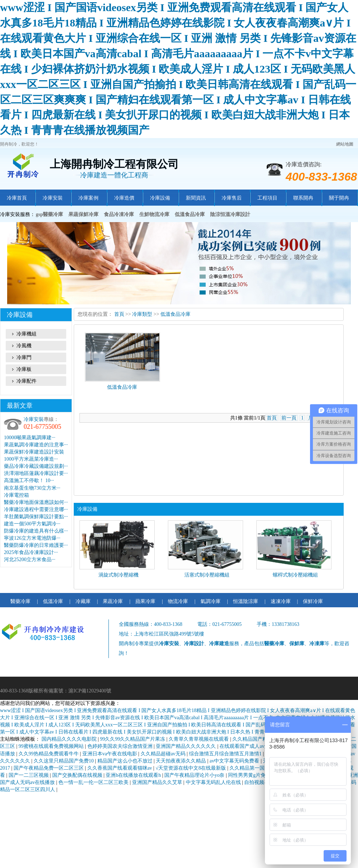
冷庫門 (24, 357)
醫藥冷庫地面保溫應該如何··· (36, 502)
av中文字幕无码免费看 (235, 761)
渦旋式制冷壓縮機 (118, 575)
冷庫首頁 (17, 198)
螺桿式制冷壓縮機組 (295, 575)
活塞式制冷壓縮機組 (207, 575)
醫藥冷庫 (20, 601)
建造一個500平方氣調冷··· (32, 524)
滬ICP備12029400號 (90, 691)
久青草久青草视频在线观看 (199, 739)
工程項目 (267, 198)
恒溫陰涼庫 (246, 601)
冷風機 (24, 346)
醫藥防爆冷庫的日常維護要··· (36, 545)
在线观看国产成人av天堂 (248, 746)
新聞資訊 (196, 198)
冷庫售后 (232, 198)
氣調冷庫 (211, 601)
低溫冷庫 (53, 601)
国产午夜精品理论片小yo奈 (195, 775)
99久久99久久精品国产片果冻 (133, 739)
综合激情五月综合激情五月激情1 (226, 754)
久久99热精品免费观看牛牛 (49, 754)
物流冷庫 (178, 601)
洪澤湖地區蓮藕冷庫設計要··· (36, 473)
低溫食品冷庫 (175, 314)
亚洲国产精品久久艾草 (158, 782)
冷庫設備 (160, 198)
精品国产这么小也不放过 (126, 761)
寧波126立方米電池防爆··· (32, 538)
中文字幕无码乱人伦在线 (214, 782)
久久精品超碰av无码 (164, 754)
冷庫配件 (26, 381)
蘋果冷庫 (145, 601)
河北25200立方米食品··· (30, 560)
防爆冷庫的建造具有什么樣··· (36, 531)
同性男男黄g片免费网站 (255, 775)
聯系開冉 (303, 198)
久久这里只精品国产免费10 (64, 761)
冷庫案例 (88, 198)
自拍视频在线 (260, 782)
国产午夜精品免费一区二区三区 (49, 768)
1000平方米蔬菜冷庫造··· (31, 459)
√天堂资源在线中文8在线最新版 (192, 768)
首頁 (119, 314)
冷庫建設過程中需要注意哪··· (36, 509)
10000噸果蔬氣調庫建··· (30, 438)
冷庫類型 (142, 314)
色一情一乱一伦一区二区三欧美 (94, 782)
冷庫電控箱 (16, 495)
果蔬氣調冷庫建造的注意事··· (36, 445)
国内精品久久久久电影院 (70, 739)
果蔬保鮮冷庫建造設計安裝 (34, 452)
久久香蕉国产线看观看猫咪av (120, 768)
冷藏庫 (83, 601)
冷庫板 (24, 369)
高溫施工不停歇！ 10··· (29, 480)
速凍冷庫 (281, 601)
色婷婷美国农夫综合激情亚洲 (121, 746)
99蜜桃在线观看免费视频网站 (52, 746)
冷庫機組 (26, 334)
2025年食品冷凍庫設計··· (31, 552)
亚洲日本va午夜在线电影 (110, 754)
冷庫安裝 (53, 198)
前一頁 (289, 418)
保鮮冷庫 (313, 601)
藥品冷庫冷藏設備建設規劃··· (36, 466)
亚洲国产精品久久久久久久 (187, 746)
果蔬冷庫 (113, 601)
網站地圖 (345, 144)
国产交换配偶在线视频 (78, 775)
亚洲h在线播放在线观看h (134, 775)
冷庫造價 (124, 198)
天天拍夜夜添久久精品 (182, 761)
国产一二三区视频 (29, 775)
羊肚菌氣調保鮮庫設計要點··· (36, 517)
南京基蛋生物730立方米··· (32, 488)
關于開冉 (339, 198)
